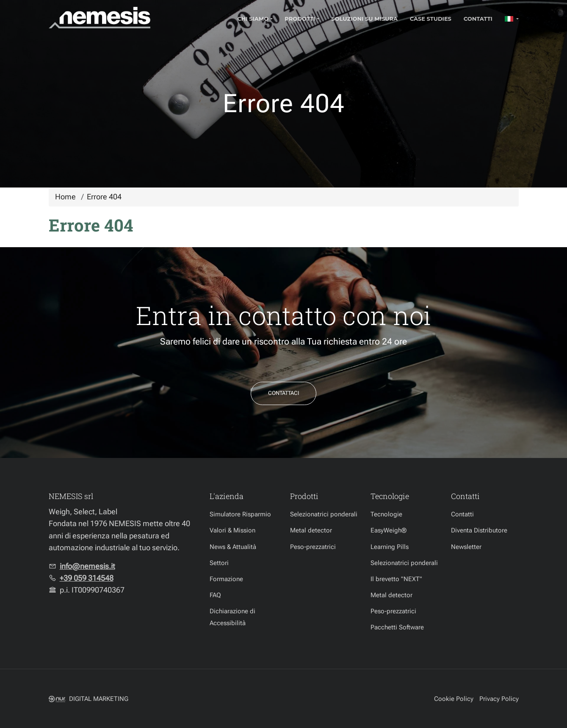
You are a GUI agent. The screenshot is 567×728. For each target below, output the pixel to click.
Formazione (226, 579)
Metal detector (311, 530)
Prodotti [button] (300, 19)
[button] (512, 19)
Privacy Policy (499, 699)
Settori (219, 563)
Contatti (478, 19)
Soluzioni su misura (364, 19)
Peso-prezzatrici (313, 547)
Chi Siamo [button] (253, 19)
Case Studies (431, 19)
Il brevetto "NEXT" (396, 579)
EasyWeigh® (389, 530)
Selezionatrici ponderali (324, 514)
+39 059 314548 (87, 578)
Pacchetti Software (397, 627)
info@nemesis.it (87, 566)
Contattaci (283, 393)
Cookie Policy (454, 699)
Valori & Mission (232, 530)
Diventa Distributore (479, 530)
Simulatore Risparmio (240, 514)
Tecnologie (386, 514)
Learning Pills (390, 547)
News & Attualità (233, 547)
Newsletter (466, 547)
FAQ (215, 595)
